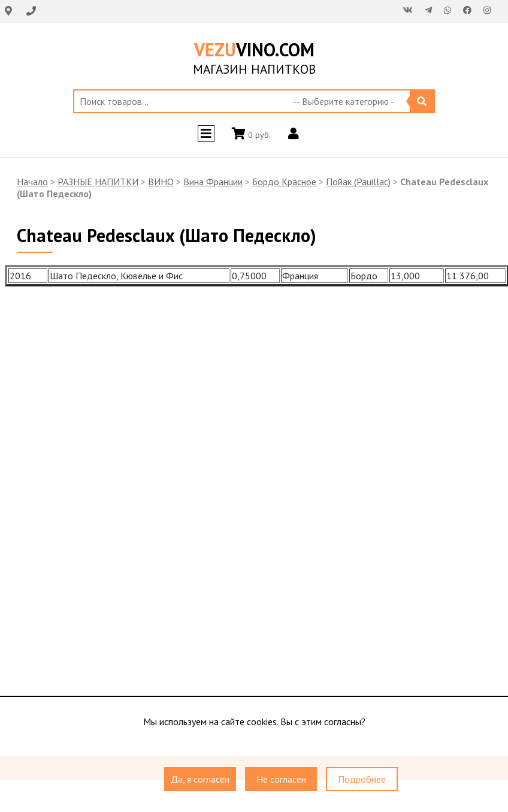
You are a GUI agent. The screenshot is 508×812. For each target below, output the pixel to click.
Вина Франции (213, 182)
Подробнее (362, 780)
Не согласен (281, 780)
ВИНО (161, 182)
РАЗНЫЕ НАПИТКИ (98, 182)
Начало (32, 182)
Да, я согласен (200, 780)
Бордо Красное (284, 182)
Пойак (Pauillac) (358, 182)
